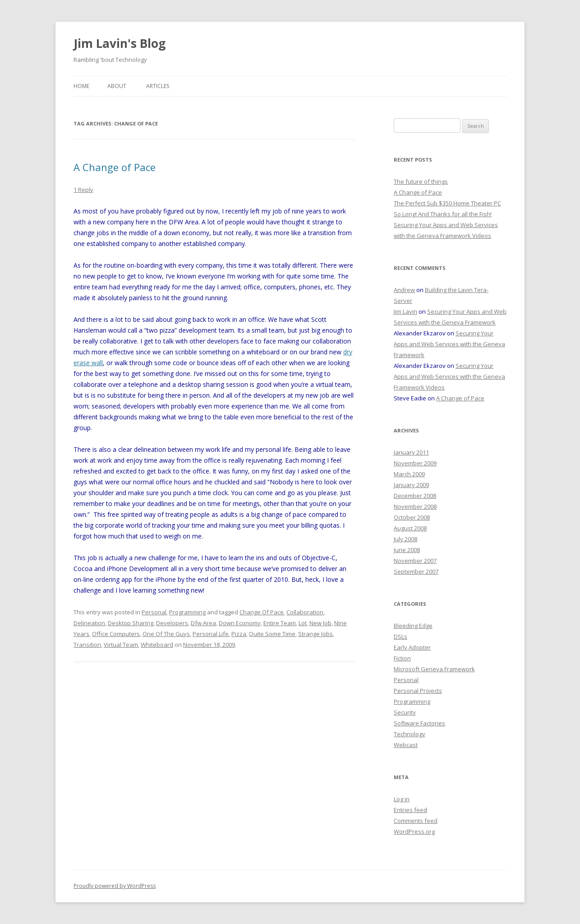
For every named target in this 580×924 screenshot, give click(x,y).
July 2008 (405, 539)
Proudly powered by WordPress (115, 886)
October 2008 (412, 517)
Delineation (89, 623)
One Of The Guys (166, 634)
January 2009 (411, 485)
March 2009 (409, 474)
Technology (410, 734)
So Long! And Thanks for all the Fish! (443, 214)
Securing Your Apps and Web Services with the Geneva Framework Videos (449, 376)
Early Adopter (412, 647)
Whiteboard (157, 645)
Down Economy (240, 623)
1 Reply (83, 190)
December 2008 (415, 496)
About (117, 86)
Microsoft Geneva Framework (434, 669)
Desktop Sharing (131, 623)
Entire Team (280, 623)
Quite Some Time (272, 634)
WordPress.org (414, 831)
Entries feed (410, 810)
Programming (187, 612)
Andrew (404, 290)
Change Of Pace (262, 612)
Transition (87, 645)
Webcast (406, 745)
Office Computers (116, 634)
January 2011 (411, 452)
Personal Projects (418, 691)
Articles (158, 86)
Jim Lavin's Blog (120, 43)
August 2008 (410, 528)
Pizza (239, 634)
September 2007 (416, 571)
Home (81, 86)
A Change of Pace (115, 167)
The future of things (421, 181)
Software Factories (419, 723)
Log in (402, 799)
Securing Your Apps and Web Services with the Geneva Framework (449, 344)
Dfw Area (203, 623)
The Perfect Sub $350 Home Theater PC (447, 203)
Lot (303, 623)
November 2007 (415, 561)
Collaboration (305, 612)
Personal (154, 612)
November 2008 (415, 506)
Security (405, 712)
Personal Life (211, 634)
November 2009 (415, 463)
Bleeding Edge (413, 626)
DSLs (400, 636)
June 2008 (407, 550)
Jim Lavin (405, 311)
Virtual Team (121, 645)
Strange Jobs (315, 634)
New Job (320, 623)
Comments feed (416, 821)
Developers (172, 623)
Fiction (402, 658)
